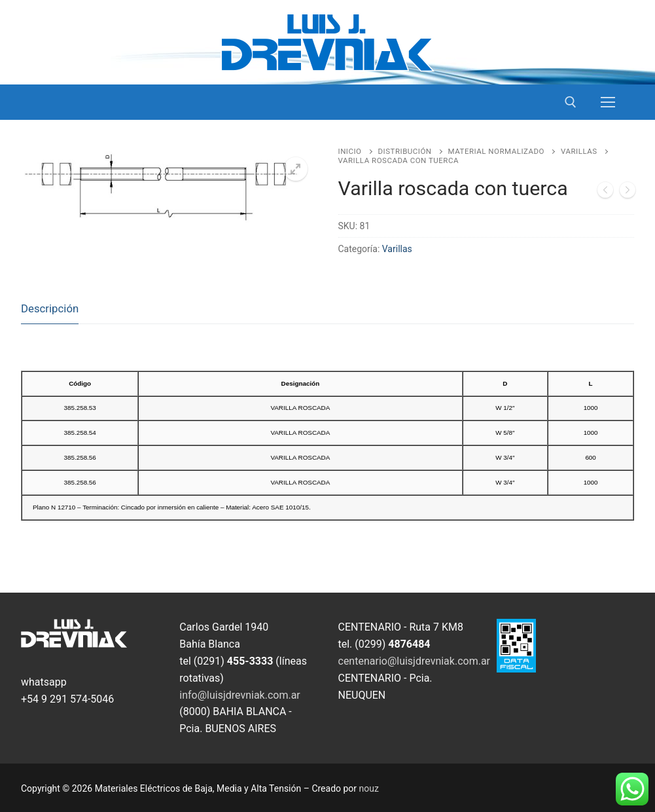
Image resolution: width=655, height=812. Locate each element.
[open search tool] (571, 102)
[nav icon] (608, 102)
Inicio (350, 151)
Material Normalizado (496, 151)
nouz (369, 788)
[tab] (50, 309)
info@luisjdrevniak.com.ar (240, 695)
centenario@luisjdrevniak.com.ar (415, 661)
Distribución (405, 151)
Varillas (579, 151)
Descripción (50, 308)
